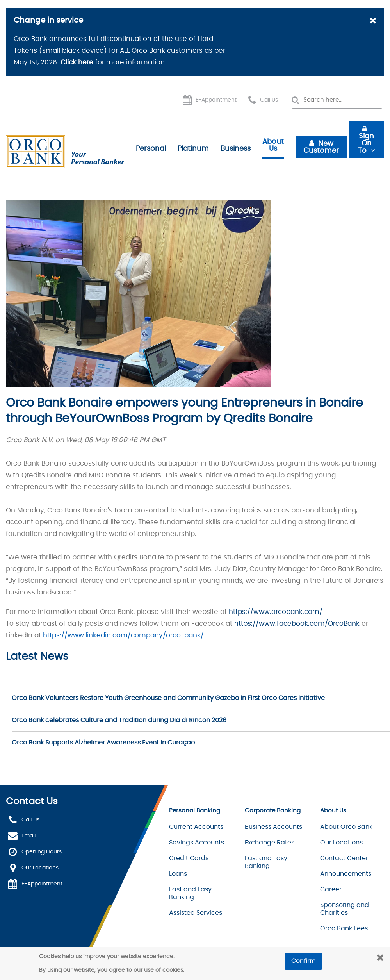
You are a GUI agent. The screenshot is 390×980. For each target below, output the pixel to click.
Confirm (303, 961)
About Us (273, 145)
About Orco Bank (346, 827)
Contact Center (344, 858)
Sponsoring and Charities (345, 909)
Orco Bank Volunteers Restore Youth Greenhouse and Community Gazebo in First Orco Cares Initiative (168, 698)
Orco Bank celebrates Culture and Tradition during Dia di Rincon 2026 (119, 720)
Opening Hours (42, 852)
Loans (178, 874)
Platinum (193, 149)
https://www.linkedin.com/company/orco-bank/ (123, 635)
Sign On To (366, 144)
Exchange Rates (270, 843)
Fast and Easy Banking (190, 893)
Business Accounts (273, 827)
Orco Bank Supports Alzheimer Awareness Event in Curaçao (103, 743)
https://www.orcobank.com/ (276, 612)
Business (236, 149)
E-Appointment (216, 100)
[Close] (373, 21)
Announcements (346, 874)
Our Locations (40, 868)
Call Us (269, 100)
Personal (151, 149)
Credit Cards (189, 858)
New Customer (321, 147)
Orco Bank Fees (344, 928)
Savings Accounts (197, 843)
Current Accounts (196, 827)
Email (28, 836)
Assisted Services (196, 913)
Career (331, 889)
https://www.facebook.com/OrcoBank (297, 624)
